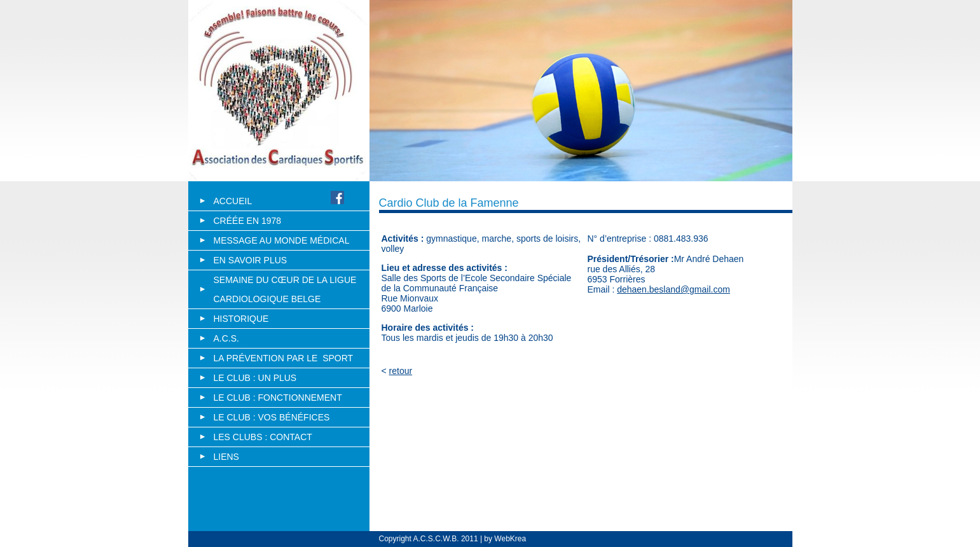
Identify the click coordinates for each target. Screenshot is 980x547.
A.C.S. (226, 338)
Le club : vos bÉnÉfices (272, 417)
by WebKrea (504, 539)
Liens (226, 457)
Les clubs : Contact (263, 437)
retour (401, 371)
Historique (241, 319)
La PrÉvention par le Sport (284, 358)
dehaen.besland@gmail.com (673, 289)
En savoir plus (251, 260)
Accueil (233, 201)
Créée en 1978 (248, 221)
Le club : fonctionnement (278, 398)
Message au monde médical (282, 240)
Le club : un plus (255, 378)
